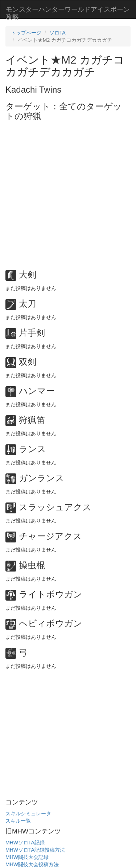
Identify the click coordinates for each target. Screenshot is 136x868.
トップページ (26, 33)
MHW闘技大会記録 (27, 857)
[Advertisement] (68, 193)
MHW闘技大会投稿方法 (32, 864)
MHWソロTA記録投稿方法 (35, 850)
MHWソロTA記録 (25, 843)
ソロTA (57, 33)
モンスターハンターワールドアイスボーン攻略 (68, 12)
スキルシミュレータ (28, 814)
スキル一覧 (18, 821)
